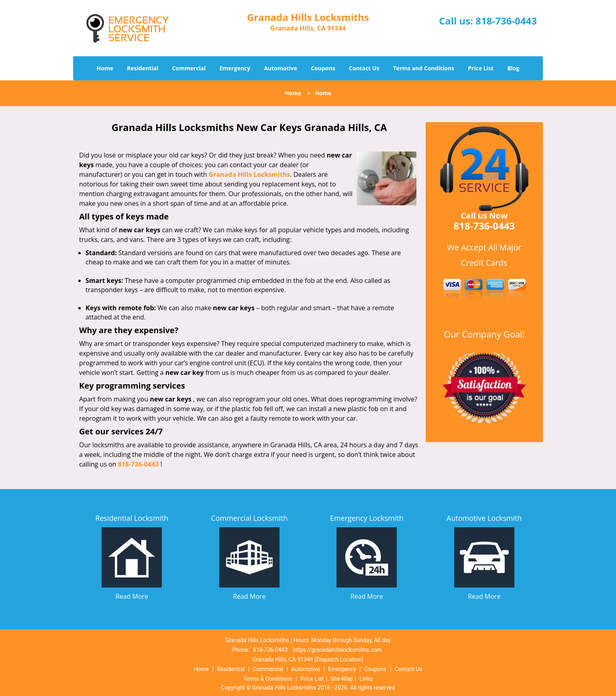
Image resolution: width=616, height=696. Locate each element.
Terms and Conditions (424, 68)
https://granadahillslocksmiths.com (338, 650)
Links (366, 679)
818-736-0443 (506, 21)
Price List (481, 68)
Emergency (235, 68)
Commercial (189, 68)
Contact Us (364, 68)
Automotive (280, 68)
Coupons (323, 68)
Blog (513, 68)
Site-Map (342, 679)
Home (105, 68)
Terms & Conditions (268, 679)
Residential (143, 68)
